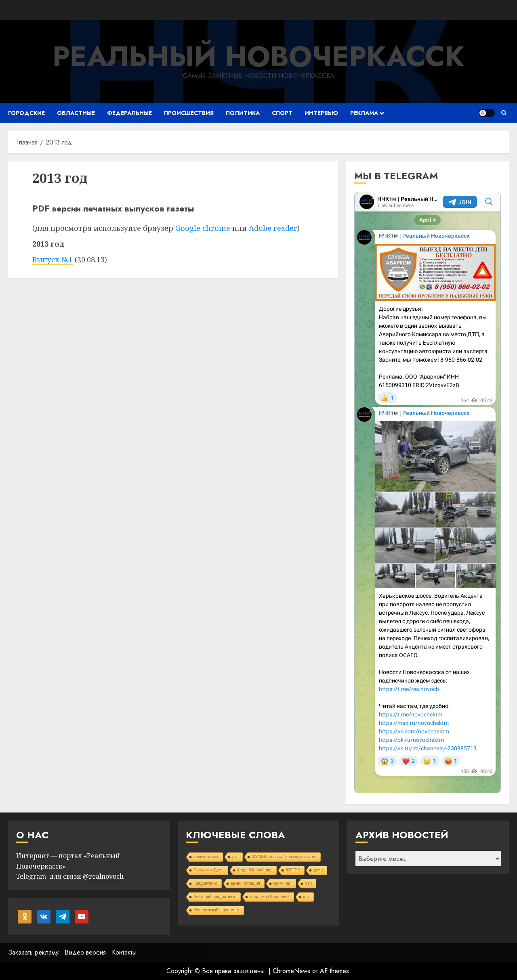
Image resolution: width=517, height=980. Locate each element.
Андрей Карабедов (255, 870)
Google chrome (203, 228)
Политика (243, 113)
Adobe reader (273, 228)
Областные (76, 113)
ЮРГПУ (293, 870)
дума (318, 870)
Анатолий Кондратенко (215, 897)
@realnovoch (103, 876)
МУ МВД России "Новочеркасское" (284, 857)
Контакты (124, 952)
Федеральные (129, 113)
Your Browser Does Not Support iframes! (428, 492)
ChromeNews (291, 971)
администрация (245, 883)
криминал (283, 883)
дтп (235, 857)
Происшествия (189, 113)
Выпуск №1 (53, 260)
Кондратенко (205, 883)
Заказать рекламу (33, 952)
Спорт (282, 113)
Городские (26, 113)
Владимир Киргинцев (270, 897)
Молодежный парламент (216, 910)
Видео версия (85, 952)
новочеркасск (206, 857)
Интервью (321, 113)
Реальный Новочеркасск (258, 56)
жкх (306, 897)
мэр (309, 883)
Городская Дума (209, 870)
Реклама (364, 113)
